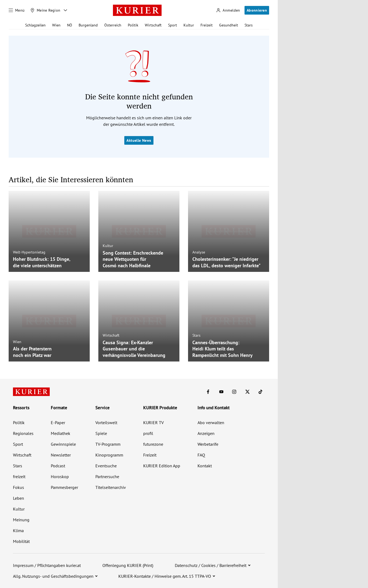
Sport (173, 25)
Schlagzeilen (35, 25)
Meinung (21, 520)
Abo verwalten (211, 423)
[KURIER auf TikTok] (260, 392)
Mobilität (21, 541)
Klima (18, 530)
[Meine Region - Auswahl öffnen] (65, 10)
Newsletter (61, 455)
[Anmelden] (228, 10)
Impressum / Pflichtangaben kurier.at (47, 565)
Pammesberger (64, 487)
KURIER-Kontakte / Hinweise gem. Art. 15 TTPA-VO (165, 576)
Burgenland (88, 25)
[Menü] (17, 10)
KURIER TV (153, 423)
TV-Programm (108, 444)
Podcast (58, 466)
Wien (56, 25)
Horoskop (60, 477)
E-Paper (58, 423)
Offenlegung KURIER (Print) (128, 565)
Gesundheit (229, 25)
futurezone (153, 444)
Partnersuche (107, 477)
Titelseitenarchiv (111, 487)
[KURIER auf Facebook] (208, 392)
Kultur (189, 25)
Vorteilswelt (106, 423)
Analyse (199, 252)
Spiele (101, 433)
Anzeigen (206, 433)
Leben (19, 498)
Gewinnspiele (63, 444)
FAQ (201, 455)
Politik (133, 25)
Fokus (19, 487)
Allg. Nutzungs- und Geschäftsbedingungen (53, 576)
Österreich (113, 25)
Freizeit (207, 25)
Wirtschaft (153, 25)
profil (148, 433)
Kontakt (205, 466)
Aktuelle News (139, 140)
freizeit (19, 477)
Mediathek (61, 433)
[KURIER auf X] (247, 392)
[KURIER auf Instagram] (234, 392)
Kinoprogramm (109, 455)
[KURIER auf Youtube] (221, 392)
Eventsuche (106, 466)
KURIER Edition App (162, 466)
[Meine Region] (45, 10)
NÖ (70, 25)
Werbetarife (208, 444)
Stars (249, 25)
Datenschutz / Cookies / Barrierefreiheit (211, 565)
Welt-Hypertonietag (29, 252)
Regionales (23, 433)
